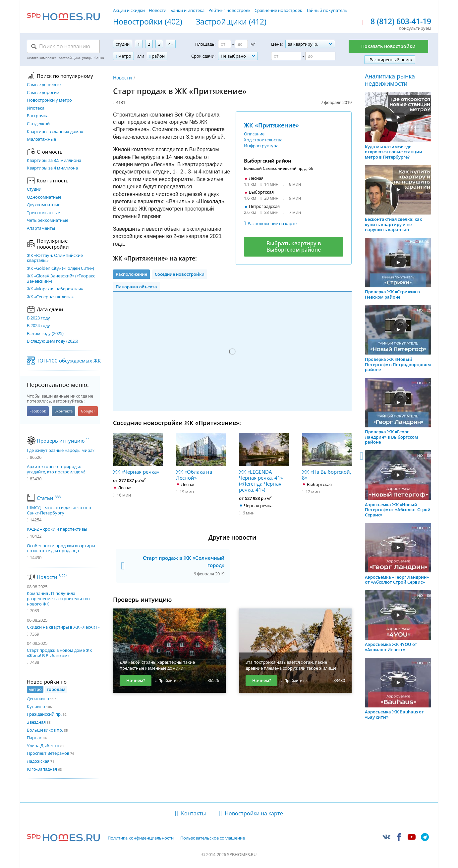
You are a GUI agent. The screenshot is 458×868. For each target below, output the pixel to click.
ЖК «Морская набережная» (55, 289)
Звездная (36, 722)
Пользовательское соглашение (213, 838)
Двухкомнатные (44, 205)
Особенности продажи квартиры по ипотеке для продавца (61, 548)
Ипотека (36, 108)
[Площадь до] (241, 44)
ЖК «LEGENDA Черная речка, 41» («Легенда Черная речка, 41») (264, 463)
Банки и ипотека (187, 10)
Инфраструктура (261, 146)
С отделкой (38, 124)
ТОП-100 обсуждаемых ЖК (69, 361)
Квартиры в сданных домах (55, 132)
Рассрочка (38, 116)
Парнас (34, 738)
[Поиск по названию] (63, 46)
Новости (158, 10)
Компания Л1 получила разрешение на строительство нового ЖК (58, 598)
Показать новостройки (388, 46)
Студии (34, 189)
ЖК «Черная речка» (138, 454)
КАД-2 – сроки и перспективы (57, 529)
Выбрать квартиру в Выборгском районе (294, 246)
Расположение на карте (272, 223)
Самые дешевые (44, 85)
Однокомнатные (44, 197)
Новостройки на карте (254, 813)
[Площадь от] (225, 44)
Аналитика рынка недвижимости (390, 80)
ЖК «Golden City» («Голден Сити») (60, 268)
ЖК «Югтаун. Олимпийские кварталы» (55, 258)
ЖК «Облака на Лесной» (201, 457)
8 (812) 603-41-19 (401, 22)
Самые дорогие (43, 93)
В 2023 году (38, 318)
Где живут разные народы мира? (61, 451)
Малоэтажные (41, 139)
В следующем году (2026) (53, 341)
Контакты (193, 813)
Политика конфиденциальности (141, 838)
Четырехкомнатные (48, 220)
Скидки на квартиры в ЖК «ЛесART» (63, 627)
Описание (254, 134)
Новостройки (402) (148, 22)
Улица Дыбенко (43, 746)
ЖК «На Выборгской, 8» (327, 457)
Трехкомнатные (43, 213)
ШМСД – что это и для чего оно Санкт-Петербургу (59, 510)
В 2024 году (38, 326)
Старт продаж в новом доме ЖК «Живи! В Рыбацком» (59, 653)
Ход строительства (263, 140)
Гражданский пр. (44, 714)
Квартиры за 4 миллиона (52, 168)
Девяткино (38, 699)
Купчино (36, 706)
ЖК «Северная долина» (50, 297)
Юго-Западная (42, 769)
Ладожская (38, 761)
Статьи (49, 498)
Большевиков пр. (45, 730)
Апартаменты (41, 228)
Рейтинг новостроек (229, 10)
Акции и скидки (129, 10)
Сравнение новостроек (278, 10)
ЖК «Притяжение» (271, 125)
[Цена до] (320, 56)
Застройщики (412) (231, 22)
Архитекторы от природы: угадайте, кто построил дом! (56, 469)
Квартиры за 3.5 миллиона (54, 161)
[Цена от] (286, 56)
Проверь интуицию (63, 441)
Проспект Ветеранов (48, 753)
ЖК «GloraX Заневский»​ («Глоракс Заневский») (61, 279)
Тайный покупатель (327, 10)
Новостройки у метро (49, 100)
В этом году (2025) (45, 334)
